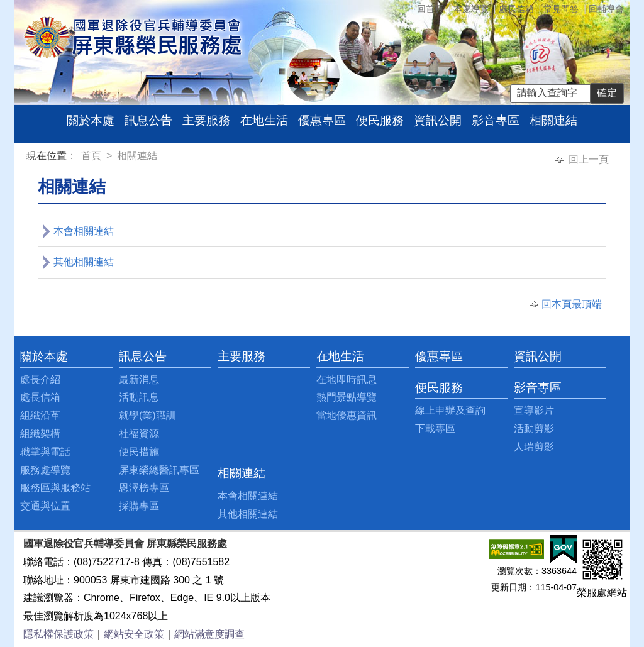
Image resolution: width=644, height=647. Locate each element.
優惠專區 (322, 120)
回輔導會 (606, 9)
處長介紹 (40, 379)
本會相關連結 (84, 231)
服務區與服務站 (55, 488)
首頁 (92, 156)
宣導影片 (534, 410)
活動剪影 (534, 429)
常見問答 (561, 9)
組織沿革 (40, 415)
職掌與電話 (45, 452)
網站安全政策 (134, 634)
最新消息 (139, 379)
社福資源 (139, 434)
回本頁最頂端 (572, 304)
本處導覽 (471, 9)
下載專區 (435, 429)
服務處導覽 (45, 470)
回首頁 (430, 9)
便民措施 (139, 452)
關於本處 (91, 120)
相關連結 (553, 120)
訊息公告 (148, 120)
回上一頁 (589, 159)
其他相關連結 (84, 262)
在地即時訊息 (347, 379)
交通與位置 (45, 506)
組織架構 (40, 434)
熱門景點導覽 (347, 397)
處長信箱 (516, 9)
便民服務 (380, 120)
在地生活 (264, 120)
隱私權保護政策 (58, 634)
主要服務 (206, 120)
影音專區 (496, 120)
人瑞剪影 (534, 447)
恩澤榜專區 (144, 488)
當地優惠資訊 (347, 415)
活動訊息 (139, 397)
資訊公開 (438, 120)
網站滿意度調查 (209, 634)
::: (29, 158)
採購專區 (139, 506)
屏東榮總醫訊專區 (159, 470)
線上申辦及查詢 (450, 410)
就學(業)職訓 (147, 415)
